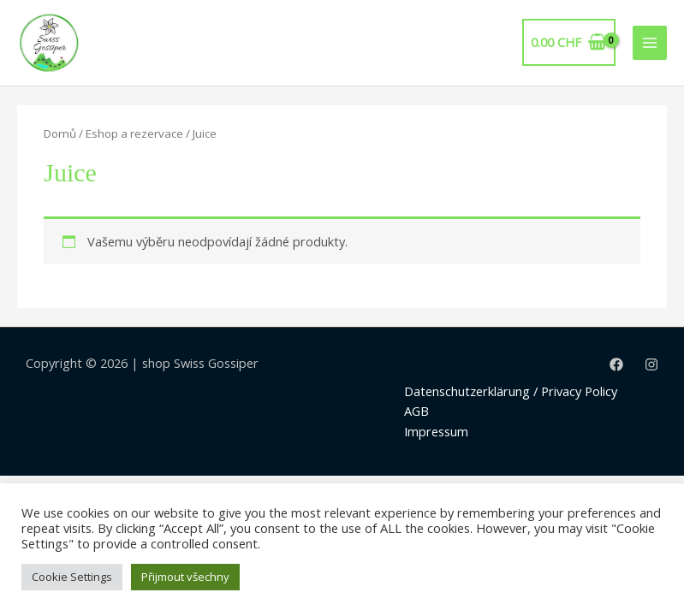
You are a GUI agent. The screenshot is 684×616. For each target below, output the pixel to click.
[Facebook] (616, 364)
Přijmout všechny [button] (185, 577)
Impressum (436, 431)
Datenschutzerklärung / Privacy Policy (511, 391)
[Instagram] (651, 364)
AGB (416, 411)
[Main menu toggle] (650, 43)
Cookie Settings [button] (72, 577)
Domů (60, 133)
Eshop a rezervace (134, 133)
